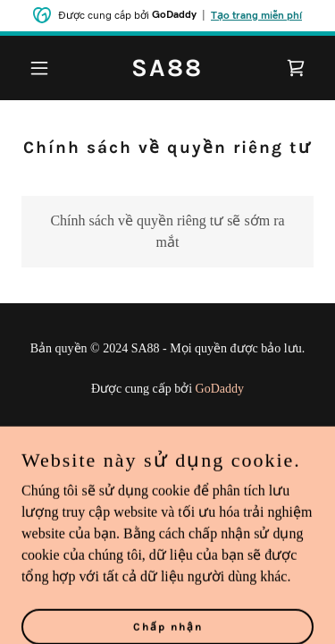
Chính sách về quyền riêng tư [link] (167, 440)
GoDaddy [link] (220, 389)
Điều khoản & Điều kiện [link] (168, 464)
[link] (167, 71)
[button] (43, 68)
